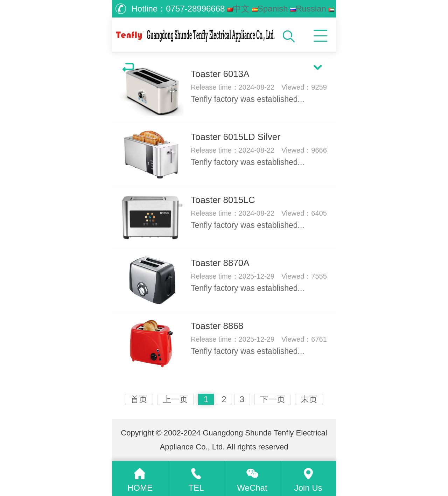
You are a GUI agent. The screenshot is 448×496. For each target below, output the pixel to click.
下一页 (273, 399)
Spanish (270, 9)
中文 (238, 9)
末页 (309, 399)
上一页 (175, 399)
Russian (308, 9)
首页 (139, 399)
